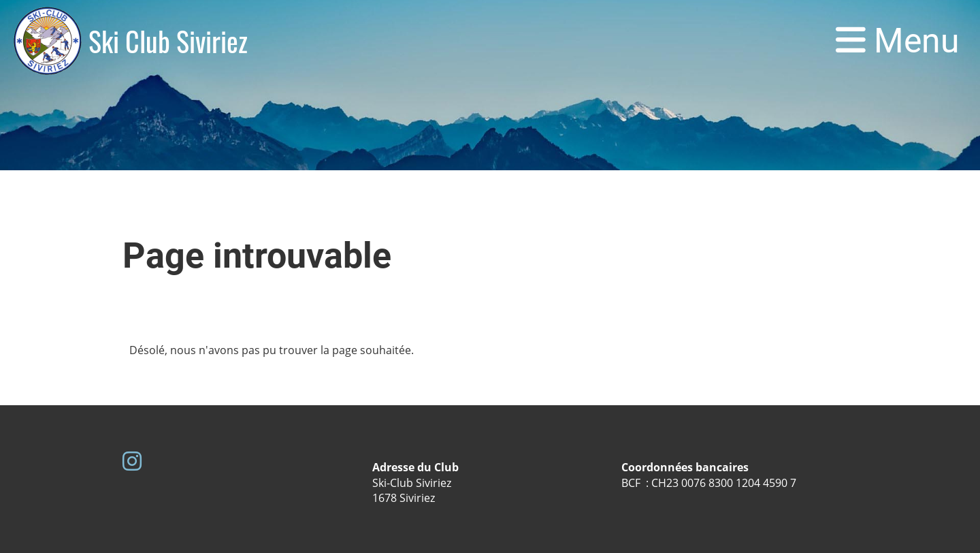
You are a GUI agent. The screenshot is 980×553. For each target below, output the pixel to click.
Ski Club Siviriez (168, 41)
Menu (898, 41)
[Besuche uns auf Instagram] (132, 461)
